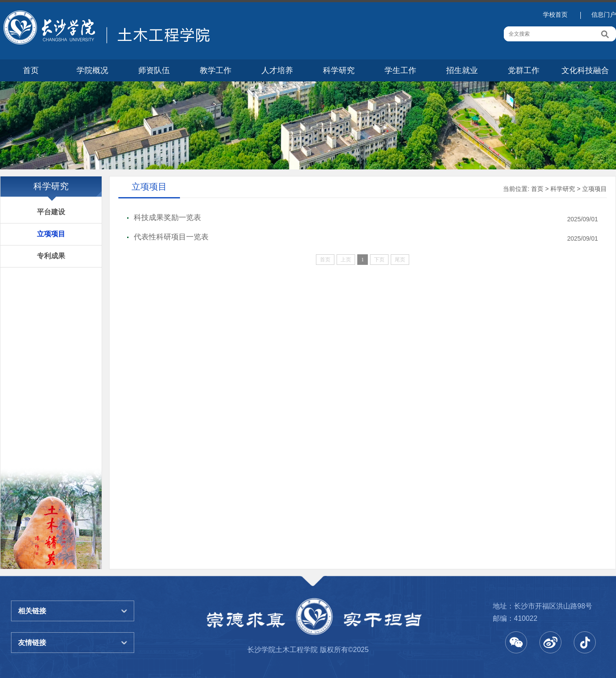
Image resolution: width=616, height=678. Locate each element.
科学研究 (339, 70)
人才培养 (277, 70)
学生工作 (400, 70)
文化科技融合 (585, 70)
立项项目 (51, 234)
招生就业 (462, 70)
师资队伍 (154, 70)
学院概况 (92, 70)
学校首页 (555, 15)
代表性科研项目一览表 (171, 237)
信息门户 (604, 15)
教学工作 (216, 70)
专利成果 (51, 256)
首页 (31, 70)
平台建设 (51, 212)
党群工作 (524, 70)
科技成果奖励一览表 (167, 218)
